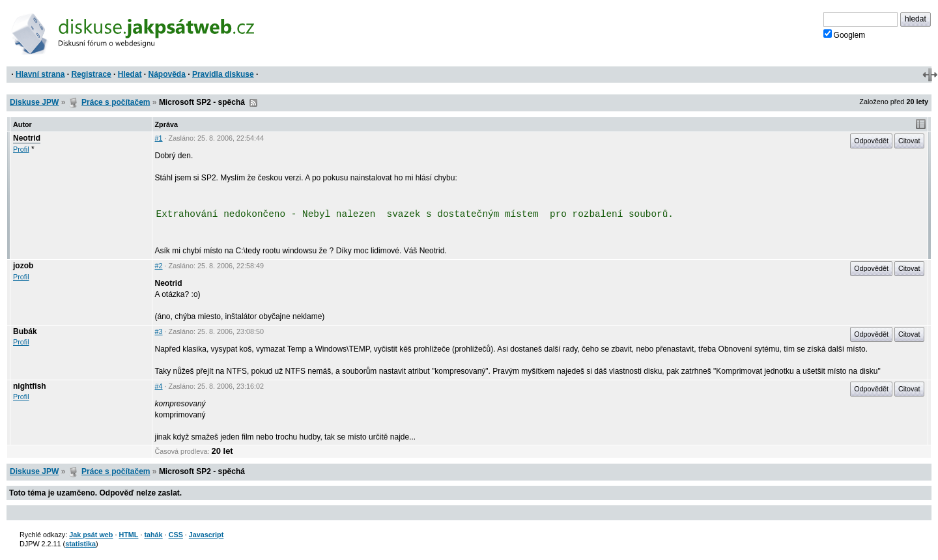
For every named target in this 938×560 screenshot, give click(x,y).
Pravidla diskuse (223, 74)
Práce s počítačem (116, 102)
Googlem (845, 35)
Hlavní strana (40, 74)
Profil (21, 149)
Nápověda (167, 74)
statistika (80, 544)
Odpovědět (871, 141)
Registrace (91, 74)
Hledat (130, 74)
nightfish (30, 386)
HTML (128, 535)
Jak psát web (91, 535)
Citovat (909, 141)
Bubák (25, 331)
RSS (253, 103)
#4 (159, 386)
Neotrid (27, 138)
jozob (23, 266)
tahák (153, 535)
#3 (159, 331)
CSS (176, 535)
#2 (159, 266)
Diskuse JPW (34, 102)
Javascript (206, 535)
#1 (159, 138)
